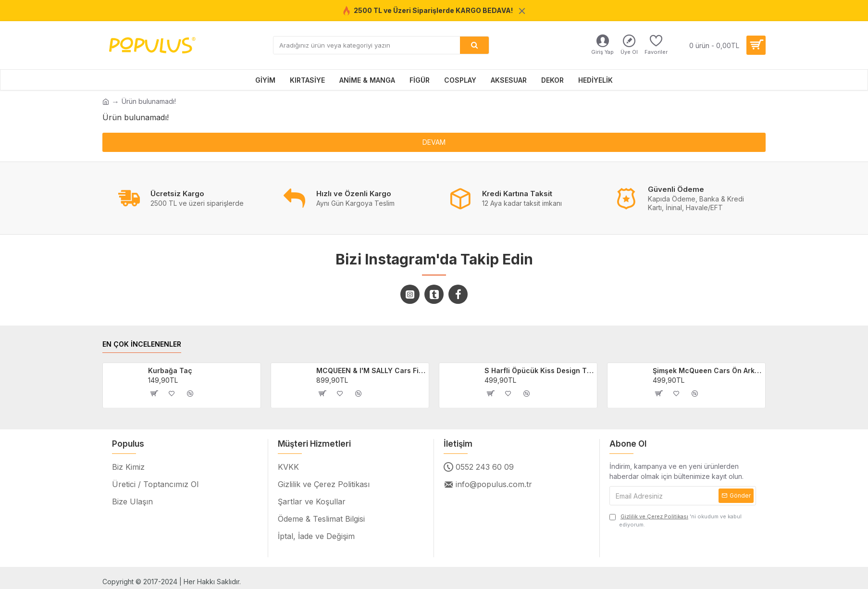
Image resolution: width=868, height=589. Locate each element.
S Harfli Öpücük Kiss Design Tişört (539, 370)
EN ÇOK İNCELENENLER (142, 344)
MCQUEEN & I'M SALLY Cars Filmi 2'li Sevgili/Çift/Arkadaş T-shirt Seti (371, 370)
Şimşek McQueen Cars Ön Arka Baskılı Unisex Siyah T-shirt (707, 370)
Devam (434, 142)
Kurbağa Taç (170, 370)
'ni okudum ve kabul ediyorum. (676, 520)
